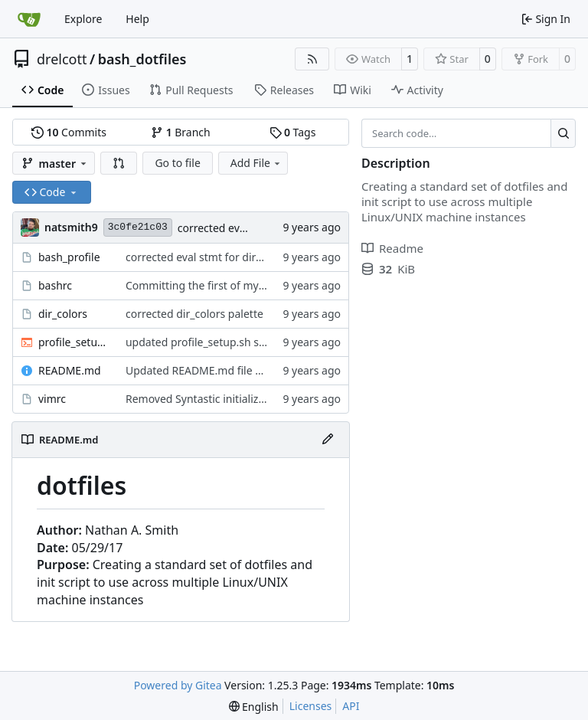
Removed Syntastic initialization (205, 399)
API (351, 706)
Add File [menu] (256, 163)
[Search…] (563, 133)
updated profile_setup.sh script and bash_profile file (256, 342)
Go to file (177, 163)
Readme (392, 248)
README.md (70, 370)
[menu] (254, 707)
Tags (293, 132)
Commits (69, 132)
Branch (181, 132)
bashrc (55, 285)
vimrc (52, 399)
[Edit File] (328, 440)
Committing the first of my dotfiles (212, 285)
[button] (119, 163)
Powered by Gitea (178, 685)
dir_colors (63, 314)
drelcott (62, 59)
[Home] (29, 19)
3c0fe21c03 (138, 227)
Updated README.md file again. (206, 370)
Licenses (311, 706)
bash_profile (69, 257)
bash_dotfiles (142, 59)
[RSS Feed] (312, 59)
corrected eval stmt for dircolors (206, 257)
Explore (83, 19)
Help (137, 19)
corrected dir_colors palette (194, 314)
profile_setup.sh (74, 342)
